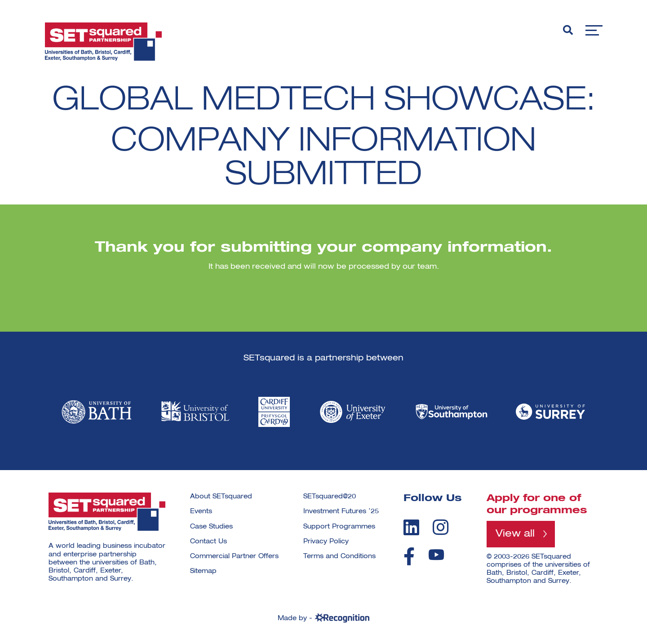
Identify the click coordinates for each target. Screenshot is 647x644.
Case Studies (211, 527)
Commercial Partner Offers (234, 556)
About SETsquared (221, 497)
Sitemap (203, 571)
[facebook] (409, 556)
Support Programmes (339, 527)
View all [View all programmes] (515, 534)
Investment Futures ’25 (341, 511)
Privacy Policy (326, 542)
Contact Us (208, 542)
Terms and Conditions (339, 556)
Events (201, 511)
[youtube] (436, 555)
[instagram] (441, 527)
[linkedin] (411, 527)
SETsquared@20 (330, 497)
